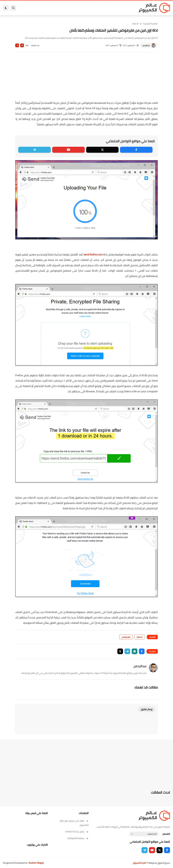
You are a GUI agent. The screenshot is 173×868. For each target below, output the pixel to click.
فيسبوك (98, 8)
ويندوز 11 (108, 8)
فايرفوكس (126, 637)
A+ (22, 45)
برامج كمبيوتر (128, 8)
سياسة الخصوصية (78, 838)
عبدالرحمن (146, 45)
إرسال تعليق (147, 709)
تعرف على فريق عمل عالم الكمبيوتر (74, 823)
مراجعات (50, 8)
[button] (142, 651)
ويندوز (117, 8)
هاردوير (41, 8)
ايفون (58, 8)
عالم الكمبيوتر (139, 863)
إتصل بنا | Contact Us (77, 832)
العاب (73, 8)
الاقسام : (166, 834)
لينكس (81, 8)
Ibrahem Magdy (36, 863)
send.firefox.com (93, 254)
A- (17, 45)
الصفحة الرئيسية (150, 24)
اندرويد (66, 8)
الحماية (89, 8)
